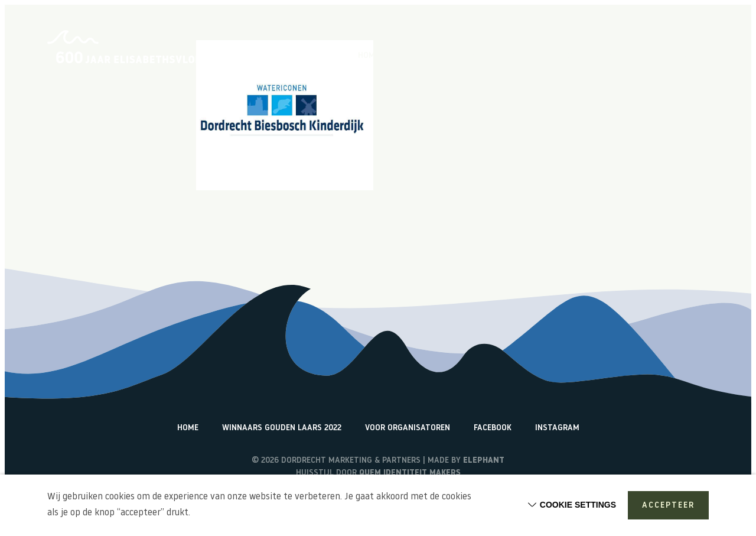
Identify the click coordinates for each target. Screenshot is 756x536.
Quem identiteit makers (410, 473)
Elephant (484, 461)
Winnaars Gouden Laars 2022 (282, 428)
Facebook (493, 428)
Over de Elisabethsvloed (444, 56)
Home (369, 56)
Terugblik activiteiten (595, 56)
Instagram (557, 428)
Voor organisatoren (408, 428)
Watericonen (682, 56)
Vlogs (521, 56)
